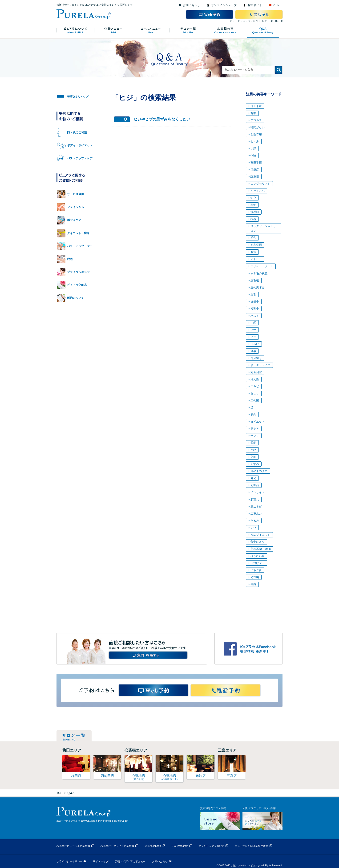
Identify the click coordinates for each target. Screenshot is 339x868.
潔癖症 (255, 170)
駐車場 (255, 177)
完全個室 (256, 372)
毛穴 (253, 238)
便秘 (253, 450)
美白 (253, 584)
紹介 (253, 198)
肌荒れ (255, 500)
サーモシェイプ (260, 365)
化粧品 (255, 485)
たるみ (255, 521)
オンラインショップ (224, 5)
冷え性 (255, 379)
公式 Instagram (180, 846)
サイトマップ (101, 861)
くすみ (255, 464)
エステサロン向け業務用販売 (252, 846)
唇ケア (255, 429)
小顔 (253, 148)
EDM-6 (255, 344)
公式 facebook (153, 846)
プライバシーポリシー (69, 861)
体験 (253, 156)
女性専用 (256, 134)
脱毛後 (255, 280)
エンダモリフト (260, 184)
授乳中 (255, 309)
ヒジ (253, 337)
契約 (253, 205)
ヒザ (253, 330)
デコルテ (256, 120)
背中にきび (258, 542)
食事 (253, 351)
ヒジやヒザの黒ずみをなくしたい (162, 119)
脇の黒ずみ (258, 288)
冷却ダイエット (260, 535)
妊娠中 (255, 302)
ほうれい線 (258, 556)
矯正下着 (256, 106)
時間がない (258, 127)
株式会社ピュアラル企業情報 (73, 846)
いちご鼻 (256, 570)
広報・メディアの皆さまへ (130, 861)
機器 (253, 219)
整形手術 (256, 163)
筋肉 (253, 415)
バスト (255, 316)
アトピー (256, 259)
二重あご (256, 514)
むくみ (255, 141)
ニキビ (255, 386)
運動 (253, 443)
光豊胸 (255, 577)
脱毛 (253, 295)
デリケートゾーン (262, 266)
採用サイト (255, 5)
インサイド (258, 492)
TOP (59, 793)
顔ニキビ (256, 507)
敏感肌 (255, 212)
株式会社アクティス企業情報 (117, 846)
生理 (253, 323)
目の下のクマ (259, 471)
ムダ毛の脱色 (259, 273)
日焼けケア (258, 563)
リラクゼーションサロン (263, 228)
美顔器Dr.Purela (261, 549)
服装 (253, 252)
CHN (276, 5)
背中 (253, 113)
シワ (253, 528)
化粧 (253, 457)
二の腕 (255, 400)
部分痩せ (256, 358)
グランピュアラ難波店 (211, 846)
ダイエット (258, 422)
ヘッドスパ (258, 191)
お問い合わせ (191, 5)
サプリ (255, 436)
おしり (255, 393)
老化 (253, 478)
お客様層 (256, 245)
